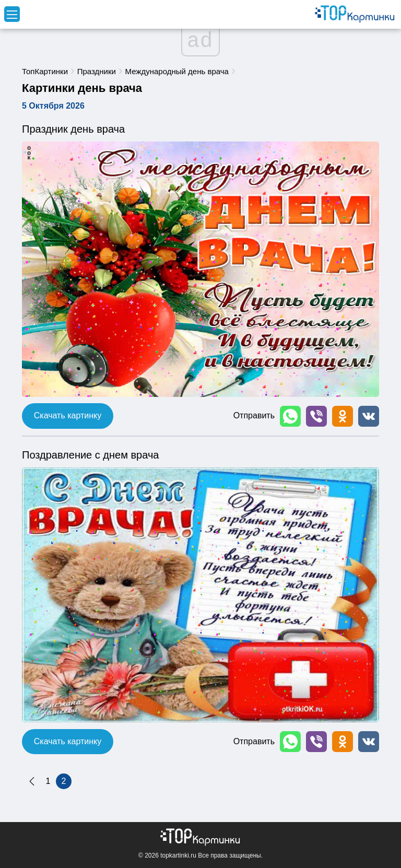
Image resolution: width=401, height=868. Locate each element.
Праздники (97, 71)
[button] (290, 416)
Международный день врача (177, 71)
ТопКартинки (45, 71)
